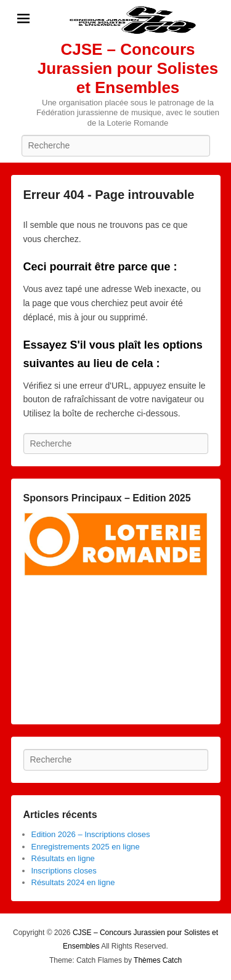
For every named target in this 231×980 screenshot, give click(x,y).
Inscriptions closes (64, 871)
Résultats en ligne (63, 858)
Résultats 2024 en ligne (73, 882)
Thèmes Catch (158, 960)
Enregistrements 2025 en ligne (86, 847)
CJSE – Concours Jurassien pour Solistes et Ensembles (128, 68)
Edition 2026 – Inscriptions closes (91, 834)
